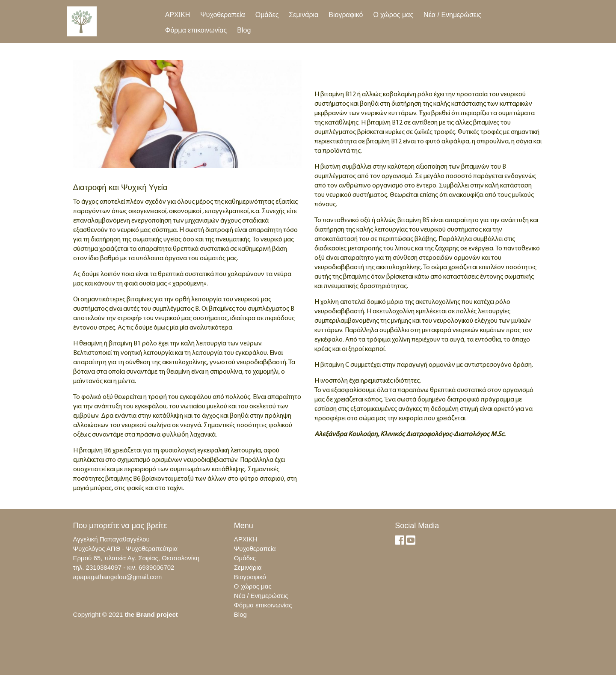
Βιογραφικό (346, 15)
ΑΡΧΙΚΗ (178, 15)
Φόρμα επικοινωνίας (196, 30)
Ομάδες (267, 15)
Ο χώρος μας (393, 15)
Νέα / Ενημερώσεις (452, 15)
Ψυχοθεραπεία (222, 15)
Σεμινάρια (304, 15)
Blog (244, 30)
